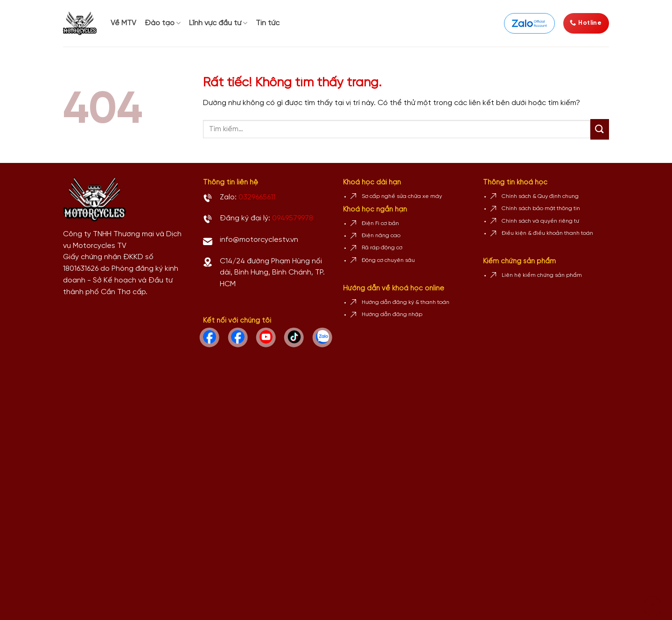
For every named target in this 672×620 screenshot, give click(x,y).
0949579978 (293, 218)
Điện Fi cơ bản (380, 223)
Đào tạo (163, 23)
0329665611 (257, 197)
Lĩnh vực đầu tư (218, 23)
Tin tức (268, 23)
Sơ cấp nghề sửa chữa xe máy (402, 196)
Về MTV (123, 23)
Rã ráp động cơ (382, 248)
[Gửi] (600, 129)
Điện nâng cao (381, 236)
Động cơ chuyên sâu (388, 260)
